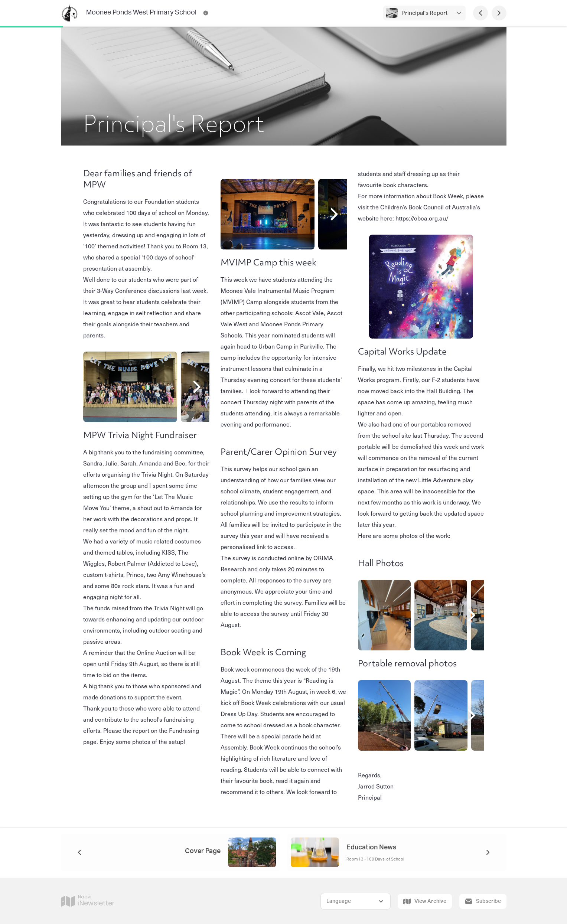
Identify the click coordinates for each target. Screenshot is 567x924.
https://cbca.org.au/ (422, 218)
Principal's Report (424, 13)
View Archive (425, 901)
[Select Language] (356, 901)
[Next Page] (499, 13)
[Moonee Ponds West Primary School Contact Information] (206, 13)
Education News (372, 848)
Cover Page (203, 851)
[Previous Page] (480, 13)
